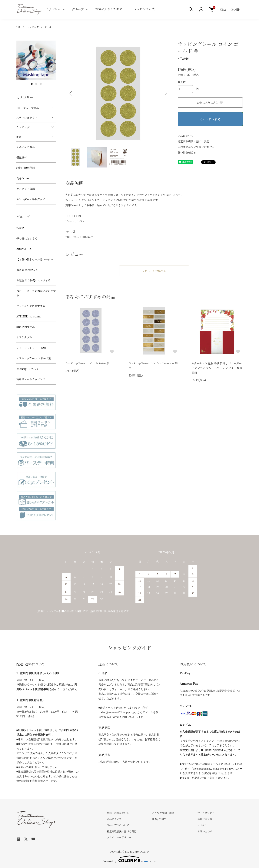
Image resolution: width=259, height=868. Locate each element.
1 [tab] (32, 84)
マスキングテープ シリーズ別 (34, 358)
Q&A (223, 9)
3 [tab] (41, 84)
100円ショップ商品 (28, 108)
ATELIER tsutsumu (29, 316)
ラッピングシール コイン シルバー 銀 (87, 363)
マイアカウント (206, 813)
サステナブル (24, 337)
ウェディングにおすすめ (31, 306)
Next (165, 93)
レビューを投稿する (154, 271)
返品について (186, 136)
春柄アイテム (24, 249)
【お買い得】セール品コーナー (35, 259)
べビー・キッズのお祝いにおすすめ (36, 293)
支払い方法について (118, 825)
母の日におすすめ (27, 238)
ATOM (163, 819)
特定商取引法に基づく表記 (194, 141)
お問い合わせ (205, 831)
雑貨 (19, 137)
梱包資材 (22, 157)
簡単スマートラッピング (31, 379)
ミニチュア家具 (26, 147)
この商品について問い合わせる (196, 147)
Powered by (129, 859)
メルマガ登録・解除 (163, 813)
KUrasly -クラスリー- (29, 369)
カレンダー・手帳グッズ (31, 199)
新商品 (20, 228)
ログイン (202, 825)
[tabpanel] (36, 60)
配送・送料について (118, 813)
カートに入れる (210, 119)
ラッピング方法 (144, 9)
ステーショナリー (27, 118)
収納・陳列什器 (26, 168)
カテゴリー (53, 9)
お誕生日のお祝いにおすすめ (34, 280)
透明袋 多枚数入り (27, 270)
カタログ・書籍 (26, 189)
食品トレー (23, 178)
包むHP (235, 9)
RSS (154, 819)
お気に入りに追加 (210, 103)
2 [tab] (36, 84)
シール (48, 27)
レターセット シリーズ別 (31, 348)
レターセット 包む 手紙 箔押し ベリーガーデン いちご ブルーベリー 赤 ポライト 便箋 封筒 (217, 368)
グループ (78, 9)
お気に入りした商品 (109, 9)
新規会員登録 (205, 819)
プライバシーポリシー (119, 837)
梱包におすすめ (26, 327)
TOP (19, 27)
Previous (71, 93)
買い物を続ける (187, 152)
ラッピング (33, 27)
